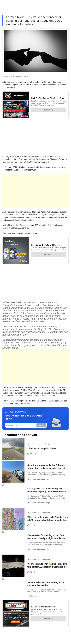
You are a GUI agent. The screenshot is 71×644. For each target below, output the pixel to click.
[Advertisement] (35, 191)
